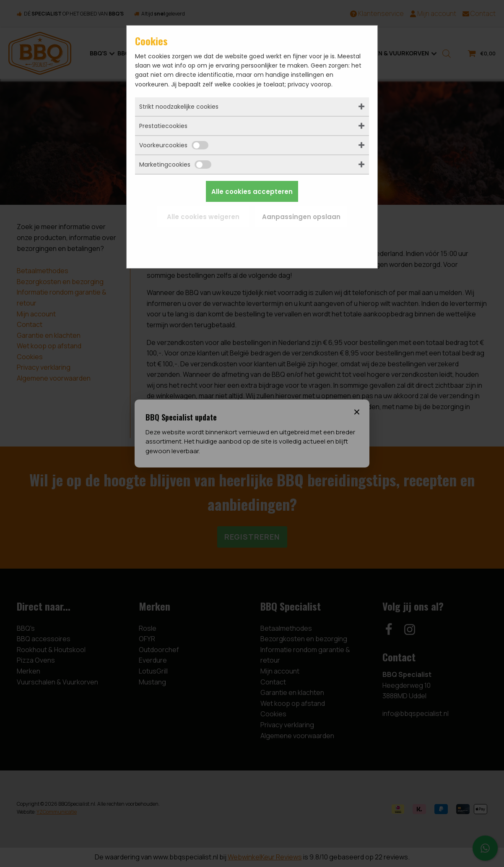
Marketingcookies (175, 165)
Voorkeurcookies (174, 145)
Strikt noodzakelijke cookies (179, 107)
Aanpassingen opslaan (301, 217)
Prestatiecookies (163, 126)
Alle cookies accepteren (252, 192)
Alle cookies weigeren (203, 217)
